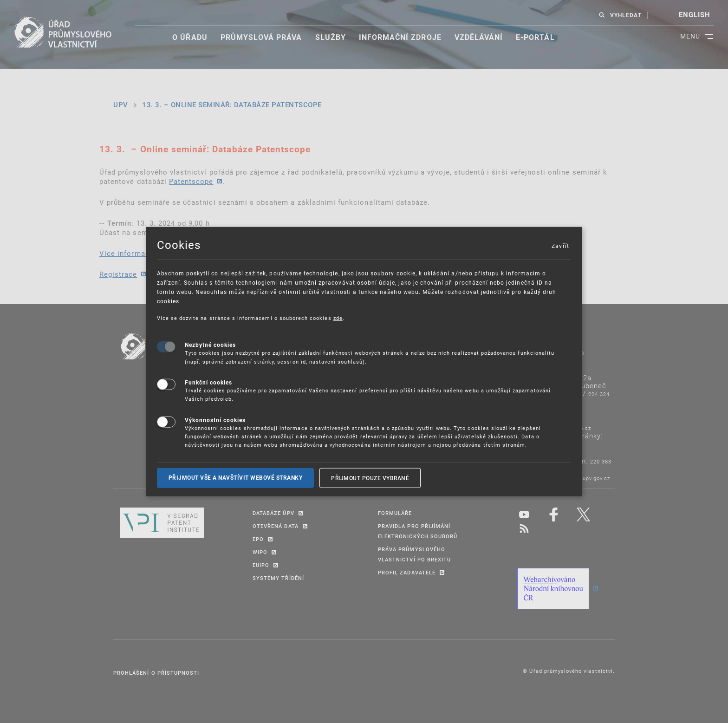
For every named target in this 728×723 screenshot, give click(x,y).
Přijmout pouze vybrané (370, 477)
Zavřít (560, 245)
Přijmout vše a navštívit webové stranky (236, 477)
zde (338, 317)
